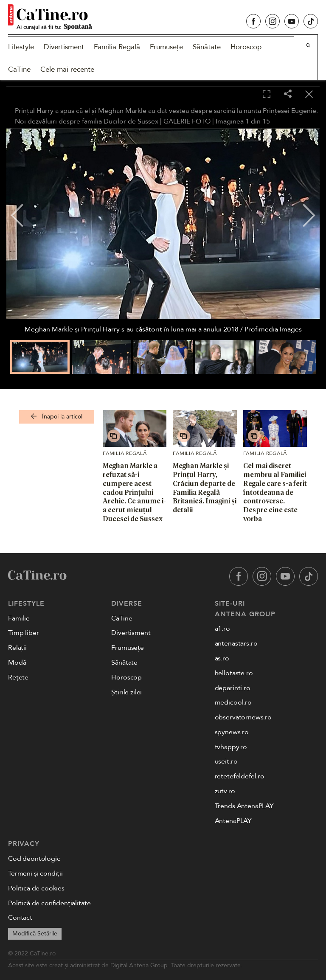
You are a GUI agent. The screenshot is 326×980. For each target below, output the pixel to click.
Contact (20, 918)
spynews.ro (232, 732)
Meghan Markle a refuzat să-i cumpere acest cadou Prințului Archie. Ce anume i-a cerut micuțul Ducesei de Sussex (134, 492)
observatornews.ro (243, 717)
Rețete (18, 677)
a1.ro (222, 629)
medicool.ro (233, 702)
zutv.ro (225, 791)
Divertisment (64, 47)
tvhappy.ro (231, 747)
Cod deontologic (34, 859)
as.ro (222, 658)
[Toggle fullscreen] (267, 95)
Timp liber (23, 633)
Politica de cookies (36, 888)
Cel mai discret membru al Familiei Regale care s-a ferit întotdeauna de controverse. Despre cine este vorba (275, 492)
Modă (17, 663)
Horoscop (246, 47)
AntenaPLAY (233, 821)
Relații (17, 648)
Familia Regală (117, 47)
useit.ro (226, 761)
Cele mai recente (67, 69)
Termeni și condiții (35, 873)
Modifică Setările (35, 934)
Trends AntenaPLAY (244, 806)
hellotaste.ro (234, 673)
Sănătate (207, 47)
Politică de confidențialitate (49, 903)
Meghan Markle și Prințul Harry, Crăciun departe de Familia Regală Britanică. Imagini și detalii (205, 488)
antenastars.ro (236, 643)
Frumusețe (166, 47)
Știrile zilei (126, 692)
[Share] (288, 94)
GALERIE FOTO (187, 121)
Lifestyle (21, 47)
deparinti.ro (233, 688)
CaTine (19, 69)
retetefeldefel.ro (240, 776)
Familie (19, 618)
